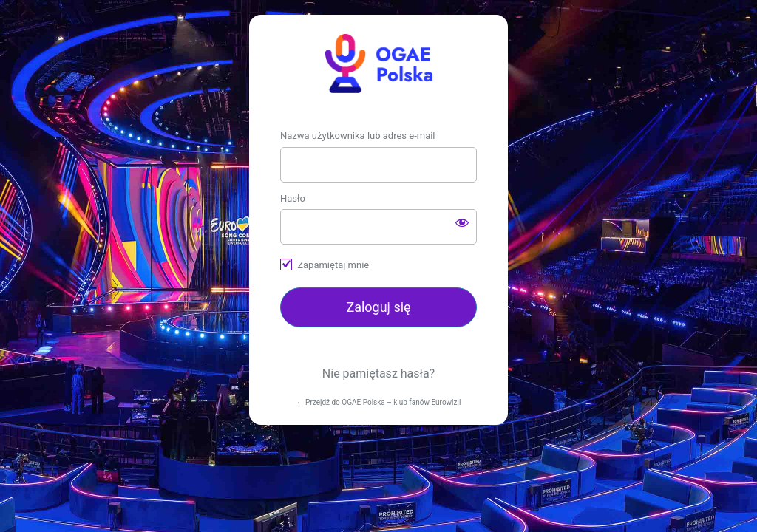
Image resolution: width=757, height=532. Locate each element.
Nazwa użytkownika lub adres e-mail (358, 136)
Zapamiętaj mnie (333, 265)
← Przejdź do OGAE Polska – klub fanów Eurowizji (379, 402)
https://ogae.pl (378, 64)
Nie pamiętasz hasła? (378, 374)
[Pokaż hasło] (462, 222)
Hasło (293, 198)
